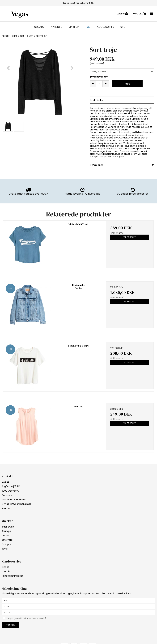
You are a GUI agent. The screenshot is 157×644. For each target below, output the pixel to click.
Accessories (105, 27)
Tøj (88, 27)
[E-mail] (78, 606)
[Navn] (78, 600)
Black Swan (8, 527)
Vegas (20, 14)
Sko (123, 27)
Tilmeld (11, 625)
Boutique (7, 531)
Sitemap (6, 508)
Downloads (97, 165)
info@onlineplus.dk (20, 504)
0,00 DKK (140, 14)
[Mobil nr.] (78, 612)
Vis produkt (130, 237)
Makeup (74, 27)
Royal (5, 549)
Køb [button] (127, 84)
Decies (5, 536)
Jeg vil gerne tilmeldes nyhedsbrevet (35, 618)
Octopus (6, 544)
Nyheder (56, 27)
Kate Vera (7, 540)
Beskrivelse (97, 100)
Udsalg (39, 27)
